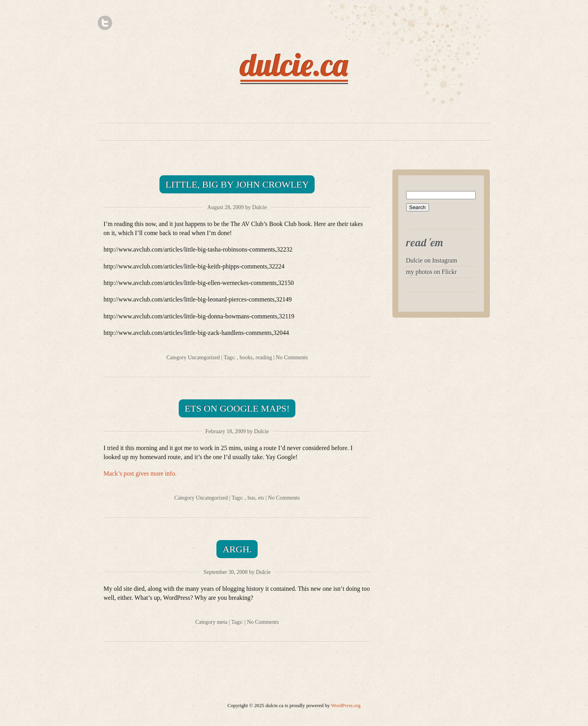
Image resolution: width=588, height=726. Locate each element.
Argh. (237, 549)
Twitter (105, 23)
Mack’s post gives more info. (140, 473)
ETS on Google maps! (237, 408)
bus (251, 498)
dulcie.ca (294, 64)
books (246, 357)
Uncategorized (204, 357)
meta (222, 622)
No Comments (292, 357)
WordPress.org (346, 706)
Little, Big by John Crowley (237, 184)
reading (264, 357)
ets (261, 498)
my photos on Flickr (431, 272)
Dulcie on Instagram (432, 260)
